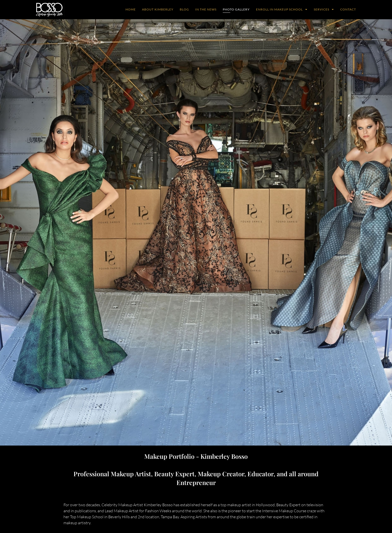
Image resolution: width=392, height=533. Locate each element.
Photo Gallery (236, 9)
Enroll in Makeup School (282, 9)
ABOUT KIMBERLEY (158, 9)
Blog (184, 9)
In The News (206, 9)
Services (324, 9)
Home (131, 9)
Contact (348, 9)
